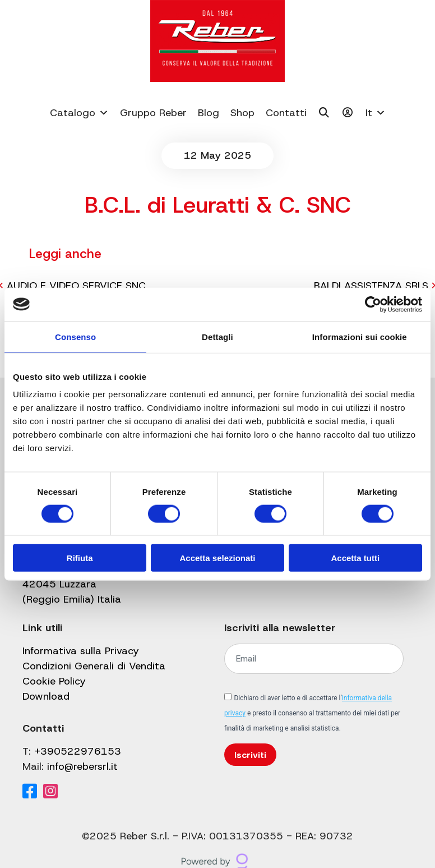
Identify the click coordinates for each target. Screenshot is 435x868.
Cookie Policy (54, 681)
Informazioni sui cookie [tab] (360, 336)
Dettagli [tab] (217, 336)
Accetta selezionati (217, 558)
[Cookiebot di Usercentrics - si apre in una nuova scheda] (373, 304)
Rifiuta (80, 558)
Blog (209, 113)
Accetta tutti (355, 558)
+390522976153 (78, 751)
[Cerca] (324, 113)
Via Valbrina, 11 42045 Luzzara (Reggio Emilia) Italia (72, 584)
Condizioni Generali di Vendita (94, 666)
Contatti (286, 113)
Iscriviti (250, 755)
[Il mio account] (348, 113)
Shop (242, 113)
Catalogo (79, 113)
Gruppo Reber (153, 113)
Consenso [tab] (75, 336)
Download (46, 696)
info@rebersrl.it (82, 766)
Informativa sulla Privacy (81, 651)
